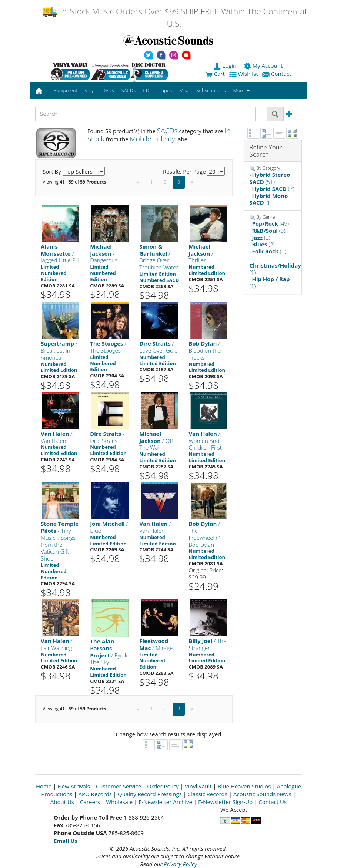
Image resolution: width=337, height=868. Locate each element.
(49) (270, 223)
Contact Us (273, 802)
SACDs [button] (129, 90)
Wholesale (119, 802)
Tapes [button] (165, 90)
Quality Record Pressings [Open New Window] (150, 794)
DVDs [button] (108, 90)
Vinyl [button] (90, 90)
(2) (261, 238)
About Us (62, 802)
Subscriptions (211, 90)
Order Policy (163, 786)
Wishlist (244, 74)
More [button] (241, 90)
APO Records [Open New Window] (95, 794)
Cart (215, 74)
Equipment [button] (66, 90)
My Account (264, 65)
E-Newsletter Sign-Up (225, 802)
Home (44, 786)
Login (226, 65)
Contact (277, 74)
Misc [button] (184, 90)
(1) (269, 199)
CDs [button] (147, 90)
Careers (90, 802)
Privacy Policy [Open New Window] (180, 864)
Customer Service (119, 786)
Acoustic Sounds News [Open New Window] (262, 794)
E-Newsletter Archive (165, 802)
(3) (268, 231)
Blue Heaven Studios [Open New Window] (244, 786)
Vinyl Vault (198, 786)
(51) (270, 178)
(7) (273, 189)
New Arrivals (74, 786)
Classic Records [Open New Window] (208, 794)
